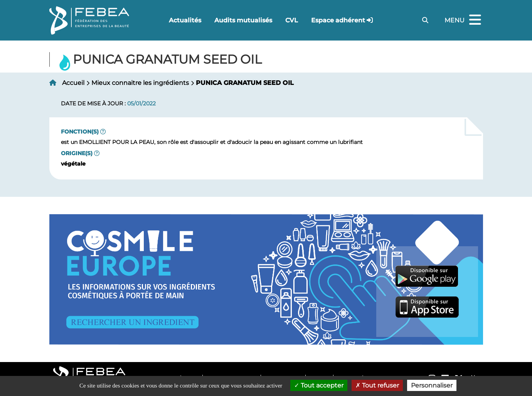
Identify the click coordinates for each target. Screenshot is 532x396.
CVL (292, 20)
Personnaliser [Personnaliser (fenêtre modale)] (432, 385)
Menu (464, 20)
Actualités (185, 20)
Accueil (73, 83)
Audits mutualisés (243, 20)
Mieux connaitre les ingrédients (140, 83)
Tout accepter (319, 385)
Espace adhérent (338, 20)
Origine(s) (77, 153)
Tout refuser (377, 385)
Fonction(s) (80, 132)
